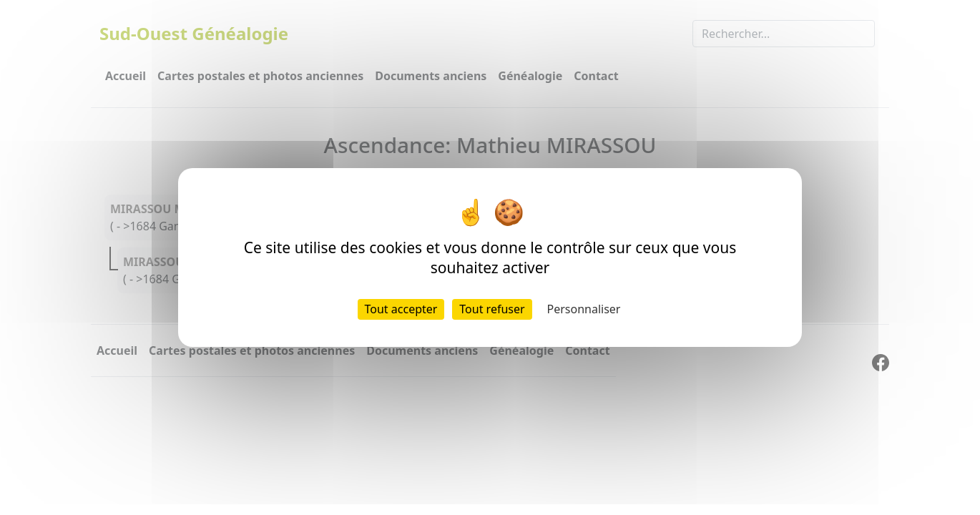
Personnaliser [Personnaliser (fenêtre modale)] (584, 309)
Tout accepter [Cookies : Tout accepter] (401, 309)
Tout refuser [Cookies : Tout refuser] (492, 309)
